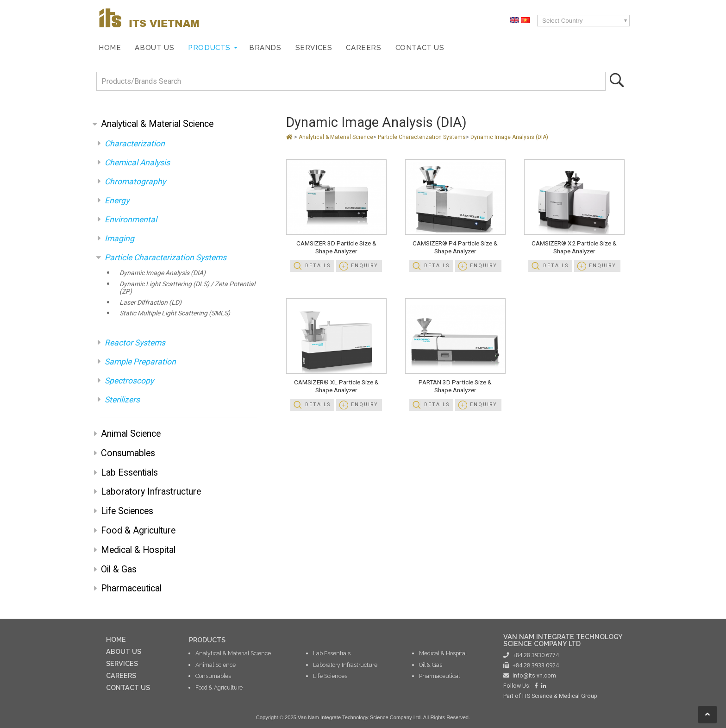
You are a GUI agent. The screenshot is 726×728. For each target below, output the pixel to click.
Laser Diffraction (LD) (150, 302)
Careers (363, 48)
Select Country (562, 21)
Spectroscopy (129, 381)
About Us (154, 48)
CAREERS (121, 675)
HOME (116, 639)
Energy (117, 201)
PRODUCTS (207, 640)
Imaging (119, 238)
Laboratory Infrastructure (151, 492)
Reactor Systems (135, 343)
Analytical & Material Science (157, 124)
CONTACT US (128, 687)
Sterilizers (122, 400)
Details (318, 266)
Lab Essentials (129, 473)
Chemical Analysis (137, 163)
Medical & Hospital (138, 550)
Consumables (128, 453)
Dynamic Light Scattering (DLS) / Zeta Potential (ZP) (187, 288)
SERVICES (122, 663)
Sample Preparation (140, 362)
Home (110, 48)
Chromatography (135, 182)
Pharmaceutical (131, 588)
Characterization (135, 144)
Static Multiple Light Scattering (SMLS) (175, 313)
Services (314, 48)
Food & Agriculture (138, 530)
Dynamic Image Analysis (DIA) (163, 273)
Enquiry (365, 266)
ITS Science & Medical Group (560, 696)
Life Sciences (127, 511)
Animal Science (131, 434)
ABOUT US (124, 651)
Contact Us (420, 48)
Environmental (131, 220)
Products (209, 48)
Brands (265, 48)
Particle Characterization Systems (166, 257)
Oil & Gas (119, 569)
